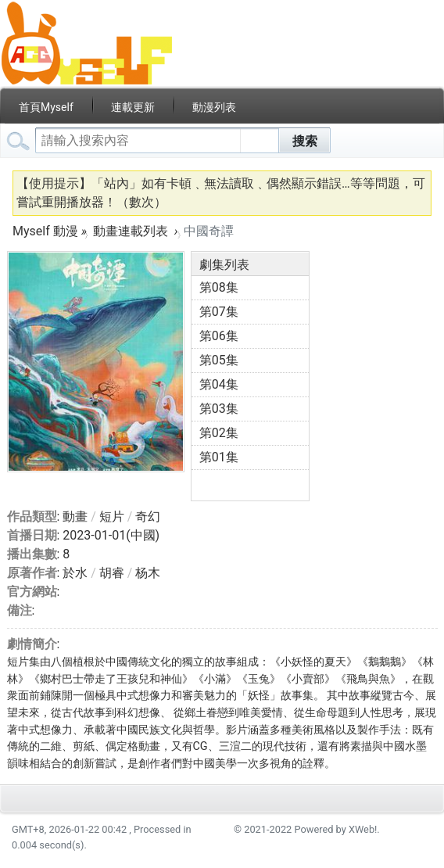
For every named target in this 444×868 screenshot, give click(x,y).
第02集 (219, 433)
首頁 (46, 107)
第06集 (219, 336)
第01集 (219, 457)
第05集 (219, 360)
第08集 (219, 287)
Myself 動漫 (45, 231)
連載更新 (133, 107)
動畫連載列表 (131, 231)
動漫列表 (214, 107)
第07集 (219, 312)
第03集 (219, 409)
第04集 (219, 384)
